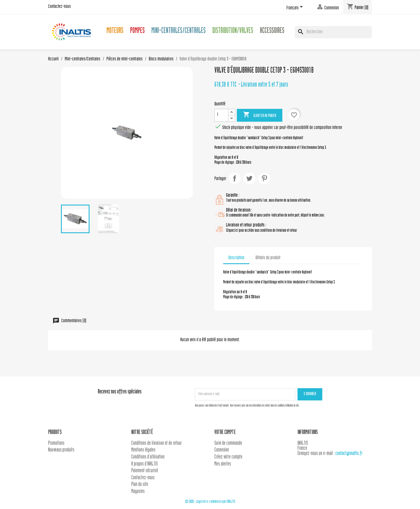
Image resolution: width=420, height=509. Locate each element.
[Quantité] (221, 115)
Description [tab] (236, 258)
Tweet (249, 178)
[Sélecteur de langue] (296, 8)
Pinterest (264, 178)
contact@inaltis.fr (349, 454)
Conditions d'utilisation (148, 457)
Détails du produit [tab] (268, 258)
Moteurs (115, 31)
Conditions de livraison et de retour (156, 443)
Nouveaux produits (61, 450)
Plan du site (140, 485)
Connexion (222, 450)
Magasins (138, 492)
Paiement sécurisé (145, 471)
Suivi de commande (228, 443)
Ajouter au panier (260, 115)
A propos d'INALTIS (145, 464)
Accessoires (272, 31)
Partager (235, 178)
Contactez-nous (60, 7)
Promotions (56, 443)
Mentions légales (143, 450)
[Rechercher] (333, 32)
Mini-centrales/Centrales (178, 31)
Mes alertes (223, 464)
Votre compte (225, 433)
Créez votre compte (228, 457)
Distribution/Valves (233, 31)
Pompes (137, 31)
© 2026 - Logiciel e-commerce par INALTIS (210, 502)
